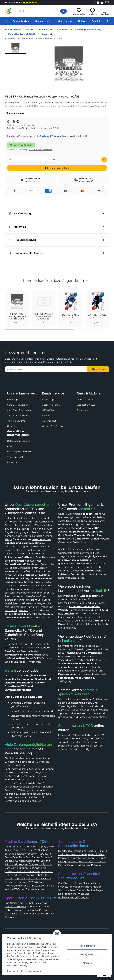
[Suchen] (42, 11)
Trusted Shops (21, 3)
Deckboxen (65, 894)
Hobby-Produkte (15, 910)
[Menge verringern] (10, 159)
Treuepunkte (83, 410)
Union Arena (25, 875)
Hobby (82, 21)
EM (99, 851)
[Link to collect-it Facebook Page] (98, 3)
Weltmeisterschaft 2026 (72, 854)
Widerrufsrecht (15, 457)
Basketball (41, 903)
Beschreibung (20, 214)
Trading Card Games (36, 522)
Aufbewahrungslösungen (73, 897)
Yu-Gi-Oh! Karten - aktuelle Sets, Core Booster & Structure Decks (30, 854)
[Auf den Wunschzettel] (104, 160)
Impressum (13, 462)
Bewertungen (49, 400)
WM (104, 851)
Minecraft (85, 862)
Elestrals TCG (41, 875)
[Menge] (32, 159)
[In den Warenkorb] (57, 168)
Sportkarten (65, 21)
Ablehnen (87, 963)
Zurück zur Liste (13, 30)
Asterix (86, 865)
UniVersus (11, 871)
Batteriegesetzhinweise (19, 452)
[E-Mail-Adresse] (46, 369)
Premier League (68, 858)
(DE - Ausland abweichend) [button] (41, 150)
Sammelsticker (44, 21)
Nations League (88, 858)
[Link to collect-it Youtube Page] (102, 3)
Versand (30, 125)
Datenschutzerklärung (59, 359)
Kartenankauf (49, 421)
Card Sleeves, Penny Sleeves (75, 883)
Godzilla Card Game (29, 871)
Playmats (79, 894)
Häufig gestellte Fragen (26, 253)
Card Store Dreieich (17, 415)
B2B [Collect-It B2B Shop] (107, 3)
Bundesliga (65, 851)
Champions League (84, 851)
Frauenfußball (96, 854)
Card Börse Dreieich (18, 405)
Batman (96, 865)
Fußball (29, 903)
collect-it (99, 591)
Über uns (12, 426)
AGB (9, 446)
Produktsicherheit (23, 240)
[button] (79, 11)
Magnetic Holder (91, 887)
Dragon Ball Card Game (33, 868)
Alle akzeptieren (87, 946)
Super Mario (98, 862)
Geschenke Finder (51, 405)
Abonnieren (98, 369)
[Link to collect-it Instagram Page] (94, 3)
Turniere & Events (16, 421)
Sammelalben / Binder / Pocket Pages (81, 890)
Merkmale (18, 227)
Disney (62, 865)
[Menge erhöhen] (54, 159)
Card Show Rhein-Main (19, 410)
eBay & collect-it (85, 400)
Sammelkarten (21, 21)
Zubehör (96, 21)
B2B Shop (12, 400)
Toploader (74, 887)
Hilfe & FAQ (48, 410)
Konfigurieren (87, 954)
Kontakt (46, 415)
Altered (9, 879)
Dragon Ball (74, 865)
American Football (16, 907)
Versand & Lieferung (52, 426)
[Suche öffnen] (63, 11)
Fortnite (73, 862)
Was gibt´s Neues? (87, 405)
